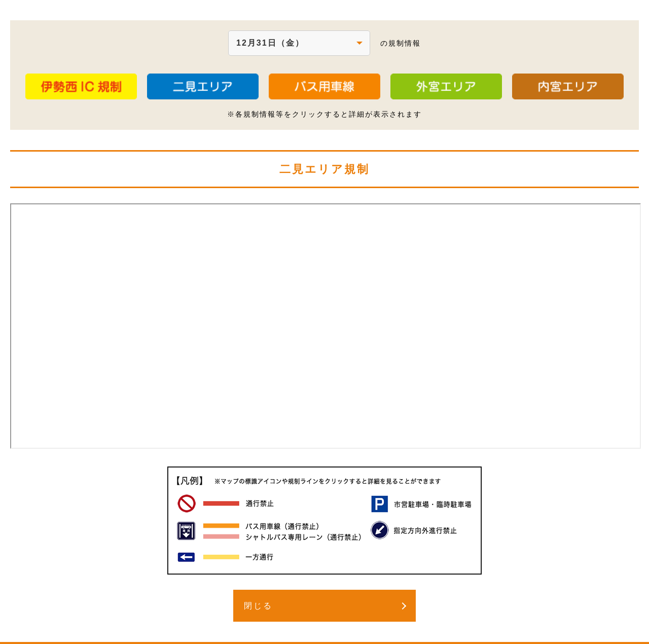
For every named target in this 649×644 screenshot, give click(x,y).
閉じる (258, 606)
